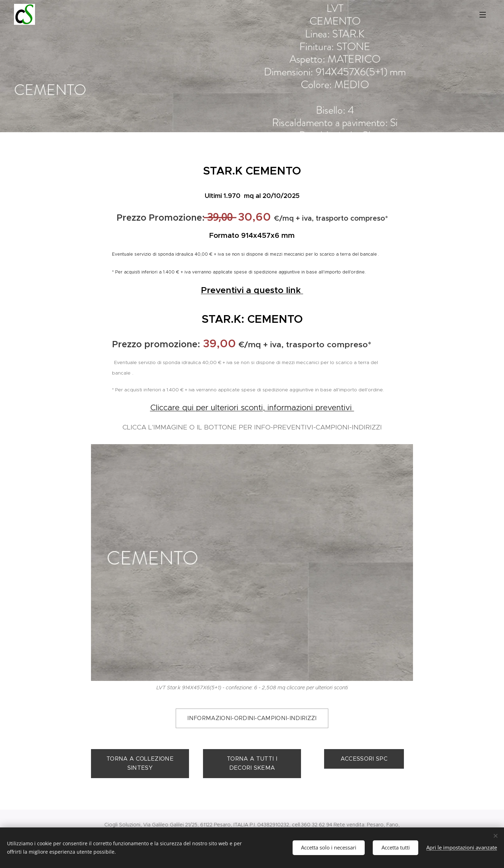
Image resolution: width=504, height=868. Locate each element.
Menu (483, 15)
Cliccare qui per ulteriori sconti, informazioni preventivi (252, 407)
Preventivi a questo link (252, 290)
